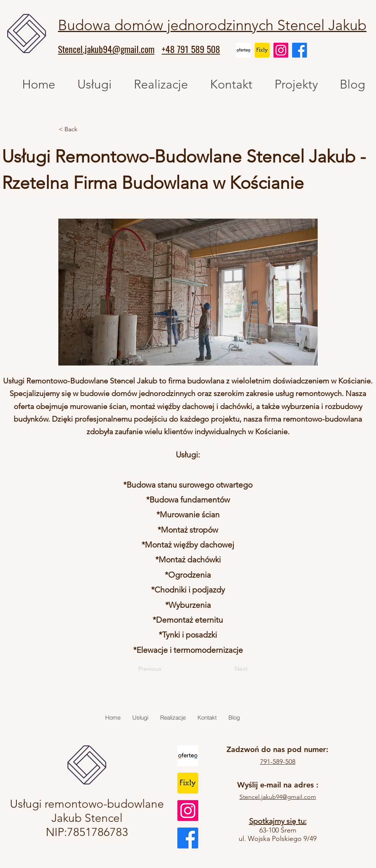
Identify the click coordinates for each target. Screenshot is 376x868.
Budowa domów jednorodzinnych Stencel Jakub (212, 25)
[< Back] (84, 129)
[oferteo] (243, 50)
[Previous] (160, 669)
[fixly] (262, 50)
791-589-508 (278, 762)
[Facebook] (300, 50)
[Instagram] (281, 50)
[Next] (228, 669)
